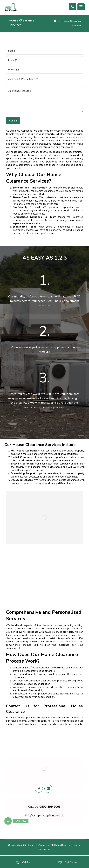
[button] (8, 821)
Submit (13, 121)
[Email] (48, 789)
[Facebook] (39, 789)
